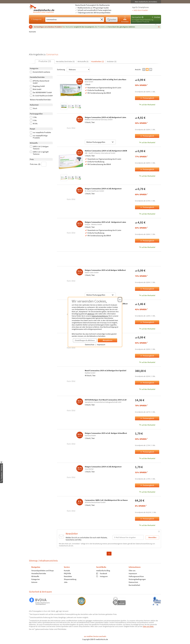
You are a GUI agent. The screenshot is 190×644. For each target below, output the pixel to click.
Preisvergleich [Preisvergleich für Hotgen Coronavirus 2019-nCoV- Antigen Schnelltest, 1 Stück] (147, 452)
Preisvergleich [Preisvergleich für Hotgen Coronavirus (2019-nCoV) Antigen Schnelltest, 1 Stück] (147, 322)
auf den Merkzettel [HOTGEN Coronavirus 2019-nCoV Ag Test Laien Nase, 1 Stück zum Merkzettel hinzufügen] (147, 105)
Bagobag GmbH (37, 86)
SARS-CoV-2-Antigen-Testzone (39, 148)
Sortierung (73, 69)
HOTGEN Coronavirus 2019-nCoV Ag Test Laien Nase (106, 79)
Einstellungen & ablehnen (85, 340)
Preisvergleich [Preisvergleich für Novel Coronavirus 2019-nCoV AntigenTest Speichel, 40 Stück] (147, 383)
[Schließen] (159, 27)
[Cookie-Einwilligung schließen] (120, 300)
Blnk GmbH (36, 89)
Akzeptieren (107, 340)
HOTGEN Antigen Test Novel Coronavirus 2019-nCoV (106, 400)
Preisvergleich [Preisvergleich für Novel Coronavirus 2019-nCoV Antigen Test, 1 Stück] (147, 356)
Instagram (102, 576)
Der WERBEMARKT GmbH (41, 92)
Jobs (66, 582)
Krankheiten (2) (98, 61)
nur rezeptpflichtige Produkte (39, 137)
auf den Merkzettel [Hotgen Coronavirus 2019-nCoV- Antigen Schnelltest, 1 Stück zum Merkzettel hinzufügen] (147, 458)
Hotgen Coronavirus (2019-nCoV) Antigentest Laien (105, 117)
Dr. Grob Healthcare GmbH (41, 96)
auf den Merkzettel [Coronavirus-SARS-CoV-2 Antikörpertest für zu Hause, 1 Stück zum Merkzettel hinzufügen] (147, 525)
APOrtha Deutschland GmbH (40, 82)
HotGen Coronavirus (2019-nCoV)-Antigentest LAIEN (106, 151)
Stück (34, 108)
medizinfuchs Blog (103, 570)
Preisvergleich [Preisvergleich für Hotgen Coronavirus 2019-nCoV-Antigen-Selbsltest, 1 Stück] (147, 289)
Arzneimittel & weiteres (40, 72)
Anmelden (125, 19)
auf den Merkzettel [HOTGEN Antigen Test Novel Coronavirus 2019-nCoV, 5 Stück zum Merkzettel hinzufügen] (147, 425)
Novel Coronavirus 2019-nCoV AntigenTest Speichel (105, 370)
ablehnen (91, 314)
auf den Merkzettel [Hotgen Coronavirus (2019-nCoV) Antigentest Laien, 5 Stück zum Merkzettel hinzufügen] (147, 142)
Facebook (102, 573)
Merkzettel (136, 17)
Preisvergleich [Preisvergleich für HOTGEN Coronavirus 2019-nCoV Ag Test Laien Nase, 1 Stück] (147, 98)
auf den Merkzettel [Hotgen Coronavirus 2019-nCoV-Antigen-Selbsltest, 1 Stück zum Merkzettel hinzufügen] (147, 295)
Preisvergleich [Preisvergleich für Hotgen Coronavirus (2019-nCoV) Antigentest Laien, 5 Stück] (147, 136)
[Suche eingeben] (72, 19)
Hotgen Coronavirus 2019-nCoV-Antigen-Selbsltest (105, 270)
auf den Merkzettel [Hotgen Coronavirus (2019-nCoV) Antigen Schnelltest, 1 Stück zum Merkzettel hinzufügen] (147, 329)
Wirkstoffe (35, 576)
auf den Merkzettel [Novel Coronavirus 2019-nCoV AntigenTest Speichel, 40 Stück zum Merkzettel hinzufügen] (147, 389)
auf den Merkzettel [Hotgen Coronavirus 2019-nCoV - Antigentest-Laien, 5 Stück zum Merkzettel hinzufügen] (147, 247)
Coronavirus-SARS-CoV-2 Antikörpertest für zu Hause (106, 500)
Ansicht (138, 69)
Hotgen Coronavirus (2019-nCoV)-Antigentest (103, 189)
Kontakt (67, 570)
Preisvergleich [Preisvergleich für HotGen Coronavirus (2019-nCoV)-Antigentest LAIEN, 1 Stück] (147, 169)
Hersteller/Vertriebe (39, 573)
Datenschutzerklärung (100, 316)
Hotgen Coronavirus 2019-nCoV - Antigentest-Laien (105, 222)
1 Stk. (33, 117)
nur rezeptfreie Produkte (40, 132)
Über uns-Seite (148, 626)
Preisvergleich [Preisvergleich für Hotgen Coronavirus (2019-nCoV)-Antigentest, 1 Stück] (147, 207)
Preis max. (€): (38, 164)
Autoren (34, 582)
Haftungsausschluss (136, 576)
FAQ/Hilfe (67, 573)
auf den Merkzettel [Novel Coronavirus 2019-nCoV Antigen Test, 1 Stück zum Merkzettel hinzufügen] (147, 362)
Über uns (132, 570)
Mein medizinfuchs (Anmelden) (146, 2)
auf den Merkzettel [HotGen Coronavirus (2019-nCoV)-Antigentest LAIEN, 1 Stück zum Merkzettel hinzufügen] (147, 176)
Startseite (32, 32)
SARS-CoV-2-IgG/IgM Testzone (39, 153)
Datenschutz (90, 345)
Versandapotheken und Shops (43, 570)
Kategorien (36, 19)
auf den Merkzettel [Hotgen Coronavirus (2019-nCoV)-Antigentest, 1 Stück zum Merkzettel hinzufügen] (147, 214)
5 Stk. (33, 120)
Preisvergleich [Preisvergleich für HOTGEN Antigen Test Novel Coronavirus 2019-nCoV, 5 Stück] (147, 418)
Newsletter (68, 576)
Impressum (101, 345)
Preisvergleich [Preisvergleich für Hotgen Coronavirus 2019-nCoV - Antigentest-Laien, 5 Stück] (147, 241)
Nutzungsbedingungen (137, 579)
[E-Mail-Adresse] (128, 537)
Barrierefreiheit (134, 585)
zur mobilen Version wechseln (95, 636)
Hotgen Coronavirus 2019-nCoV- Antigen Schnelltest (106, 433)
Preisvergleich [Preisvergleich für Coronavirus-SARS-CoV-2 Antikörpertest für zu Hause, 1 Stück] (147, 519)
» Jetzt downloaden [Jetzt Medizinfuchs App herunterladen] (140, 10)
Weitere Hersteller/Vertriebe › (41, 100)
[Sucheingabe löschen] (102, 20)
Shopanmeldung (70, 579)
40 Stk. (34, 124)
